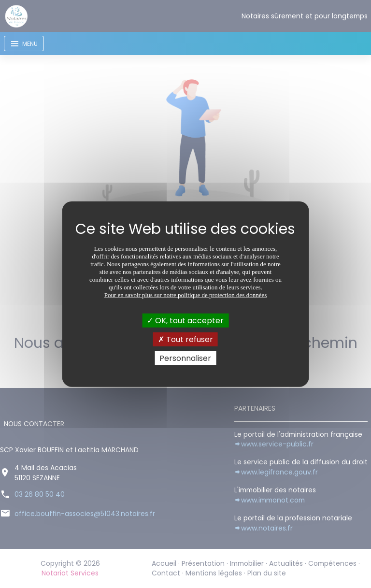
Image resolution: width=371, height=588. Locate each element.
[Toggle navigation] (24, 43)
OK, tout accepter (185, 320)
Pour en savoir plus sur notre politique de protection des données (186, 294)
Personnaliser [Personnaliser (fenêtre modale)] (185, 358)
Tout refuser (185, 339)
